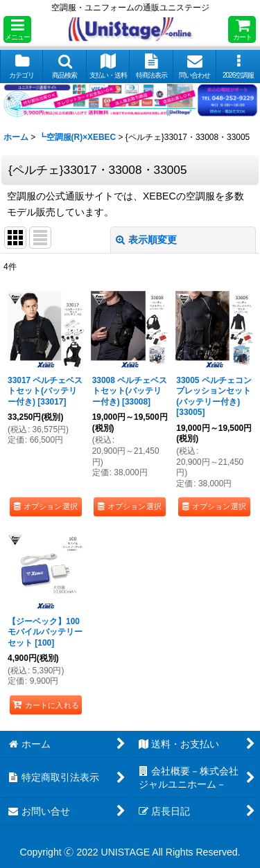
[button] (17, 29)
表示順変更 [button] (146, 240)
